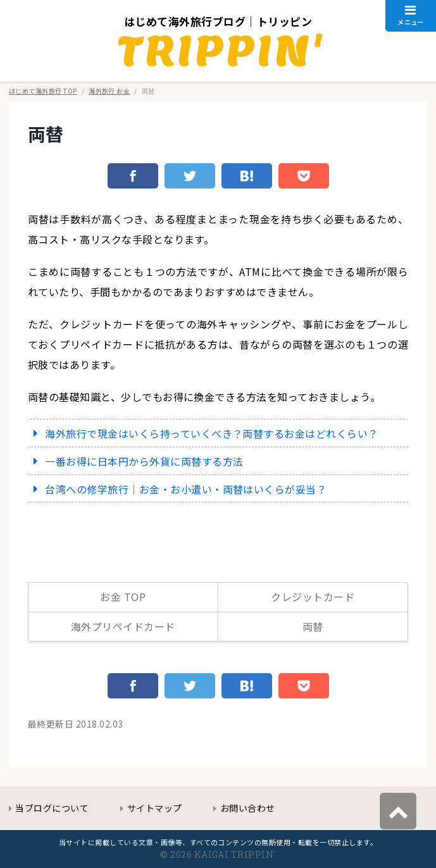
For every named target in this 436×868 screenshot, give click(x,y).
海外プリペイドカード (123, 626)
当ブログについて (52, 808)
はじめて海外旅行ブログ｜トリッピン (218, 21)
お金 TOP (123, 597)
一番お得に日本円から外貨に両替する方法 (144, 461)
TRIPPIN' (221, 50)
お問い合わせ (248, 808)
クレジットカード (313, 597)
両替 (46, 133)
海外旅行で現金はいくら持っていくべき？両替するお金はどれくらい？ (211, 433)
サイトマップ (155, 808)
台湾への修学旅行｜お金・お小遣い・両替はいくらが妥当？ (186, 489)
